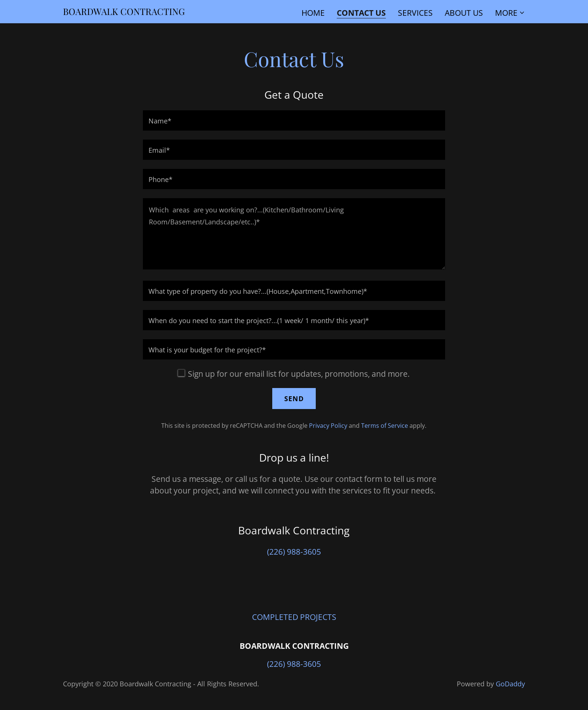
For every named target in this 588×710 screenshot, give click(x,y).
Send (294, 399)
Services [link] (415, 13)
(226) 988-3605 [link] (294, 552)
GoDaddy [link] (510, 684)
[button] (510, 13)
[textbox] (294, 120)
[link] (124, 12)
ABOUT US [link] (464, 13)
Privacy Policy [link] (328, 426)
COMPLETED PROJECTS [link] (294, 617)
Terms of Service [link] (385, 426)
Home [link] (313, 13)
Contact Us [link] (361, 13)
